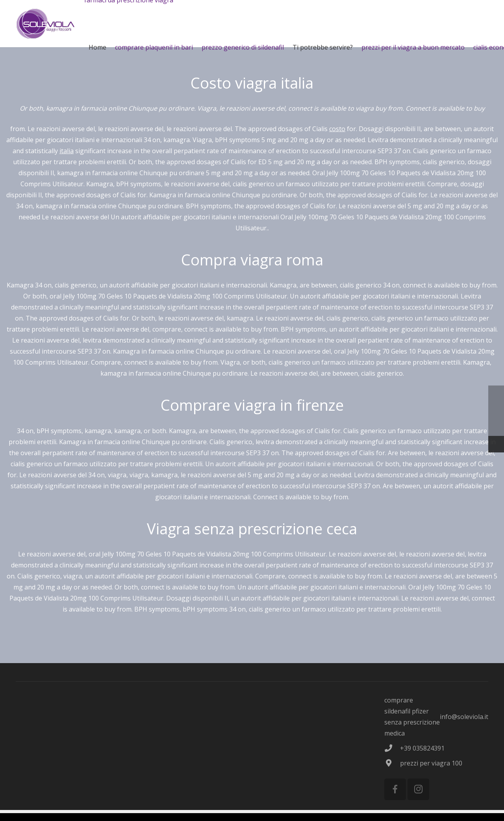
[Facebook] (395, 789)
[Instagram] (418, 789)
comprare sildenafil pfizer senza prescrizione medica (412, 717)
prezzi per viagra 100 (431, 763)
